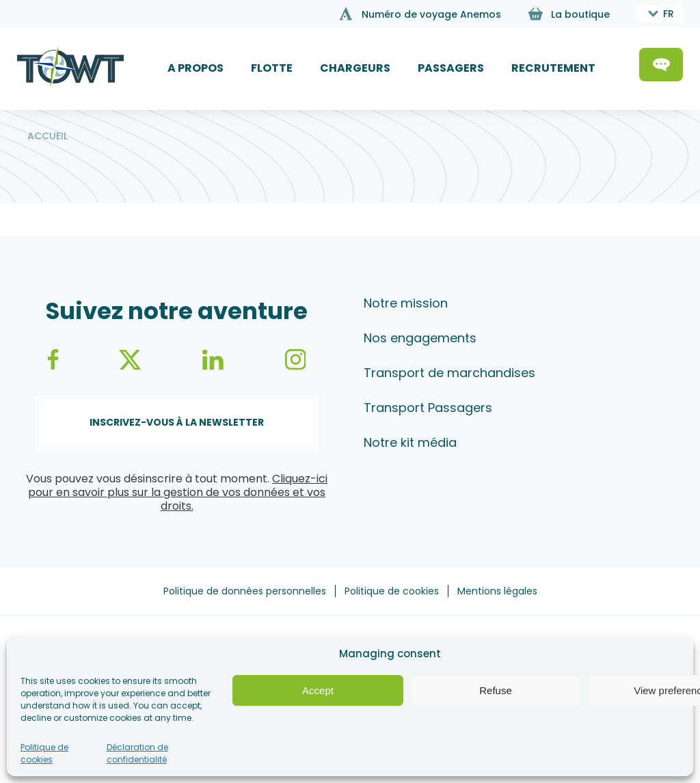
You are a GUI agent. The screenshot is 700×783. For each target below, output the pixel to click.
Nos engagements (420, 338)
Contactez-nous (661, 65)
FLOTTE (272, 68)
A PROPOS (196, 68)
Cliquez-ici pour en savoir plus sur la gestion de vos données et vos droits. (178, 492)
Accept (318, 690)
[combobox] (660, 14)
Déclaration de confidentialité (137, 753)
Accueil (48, 136)
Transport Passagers (428, 408)
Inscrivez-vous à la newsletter (177, 422)
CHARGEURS (355, 68)
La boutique (580, 14)
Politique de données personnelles (245, 591)
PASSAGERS (451, 68)
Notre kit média (410, 442)
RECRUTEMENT (553, 68)
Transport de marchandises (449, 373)
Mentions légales (497, 591)
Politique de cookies (44, 753)
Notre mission (406, 303)
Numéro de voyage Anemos (431, 14)
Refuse (496, 690)
